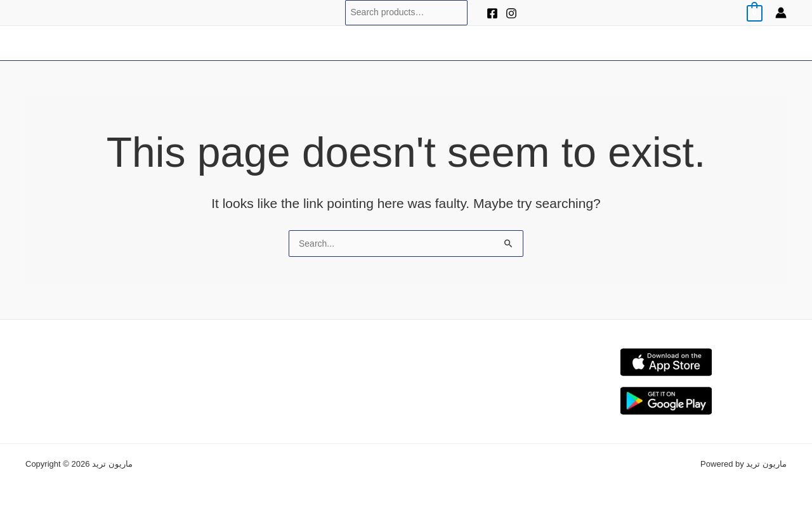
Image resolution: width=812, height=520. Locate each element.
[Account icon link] (781, 13)
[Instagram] (511, 13)
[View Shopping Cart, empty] (755, 13)
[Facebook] (492, 13)
